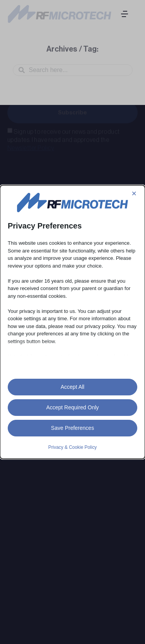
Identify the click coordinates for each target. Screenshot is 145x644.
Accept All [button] (72, 387)
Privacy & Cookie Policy (73, 447)
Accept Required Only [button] (72, 407)
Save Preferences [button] (72, 428)
